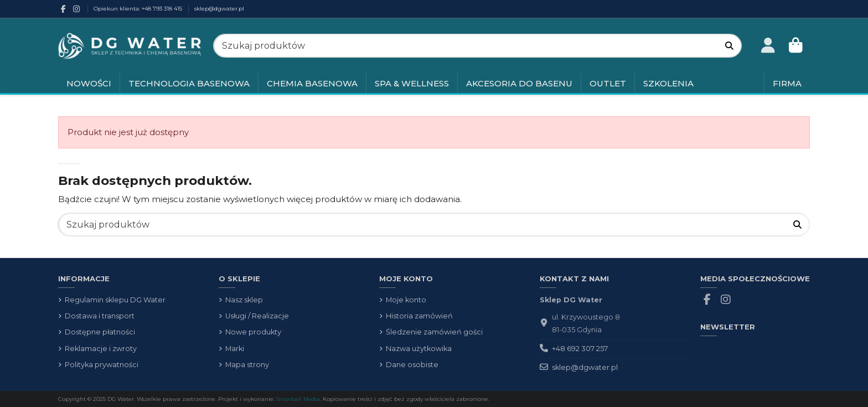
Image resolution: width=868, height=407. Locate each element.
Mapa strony (247, 365)
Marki (235, 349)
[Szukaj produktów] (729, 46)
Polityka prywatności (102, 365)
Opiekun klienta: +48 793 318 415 (139, 9)
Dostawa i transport (100, 316)
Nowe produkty (253, 332)
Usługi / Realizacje (257, 316)
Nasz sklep (244, 300)
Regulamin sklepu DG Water (115, 300)
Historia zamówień (419, 316)
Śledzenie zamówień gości (434, 332)
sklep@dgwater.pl (219, 9)
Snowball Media (298, 399)
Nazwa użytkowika (419, 349)
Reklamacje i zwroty (101, 349)
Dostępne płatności (100, 332)
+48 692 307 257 (580, 349)
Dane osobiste (412, 365)
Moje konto (406, 300)
